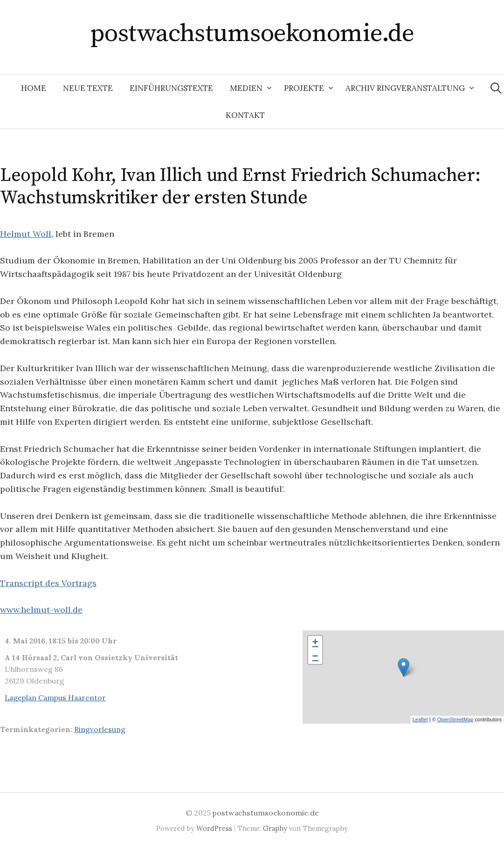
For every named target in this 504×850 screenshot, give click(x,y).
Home (34, 88)
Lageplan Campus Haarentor (55, 698)
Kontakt (245, 115)
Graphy (275, 828)
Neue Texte (88, 88)
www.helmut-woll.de (41, 610)
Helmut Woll (26, 234)
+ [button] (315, 643)
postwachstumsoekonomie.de (252, 34)
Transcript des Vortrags (48, 583)
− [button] (315, 657)
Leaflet (420, 719)
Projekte (304, 88)
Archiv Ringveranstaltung (405, 88)
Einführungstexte (171, 88)
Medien (246, 88)
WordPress (214, 828)
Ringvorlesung (100, 729)
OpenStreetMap (456, 719)
